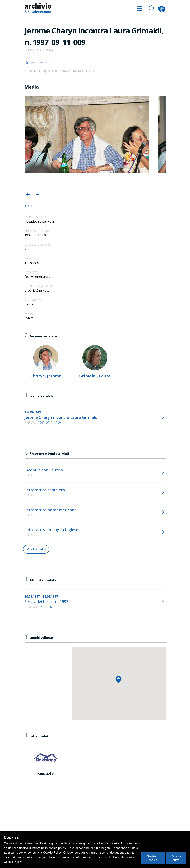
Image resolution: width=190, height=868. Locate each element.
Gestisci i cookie (153, 858)
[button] (28, 195)
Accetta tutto (176, 858)
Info (28, 206)
